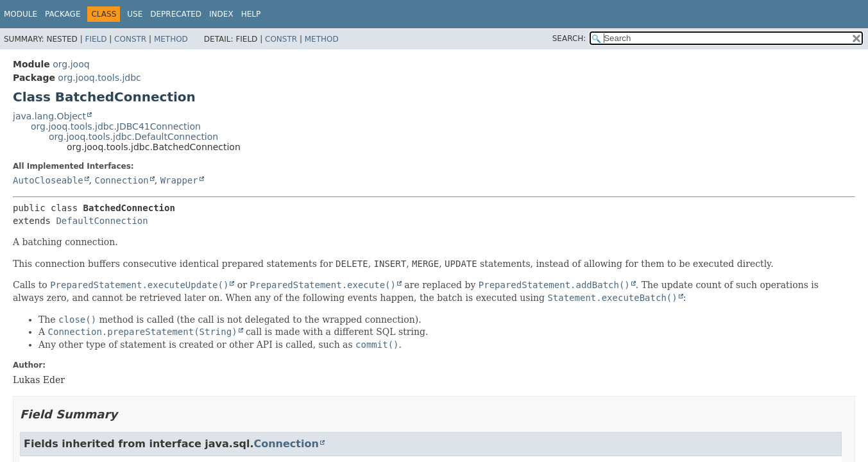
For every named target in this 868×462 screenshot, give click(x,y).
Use (135, 14)
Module (21, 14)
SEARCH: (569, 38)
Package (63, 14)
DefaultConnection (102, 221)
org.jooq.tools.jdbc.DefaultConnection (133, 137)
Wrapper (179, 180)
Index (221, 14)
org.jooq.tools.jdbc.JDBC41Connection (116, 126)
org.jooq (71, 64)
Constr (130, 39)
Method (171, 39)
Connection (121, 180)
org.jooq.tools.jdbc (99, 78)
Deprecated (176, 14)
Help (251, 14)
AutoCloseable (48, 180)
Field (96, 39)
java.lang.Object (49, 116)
